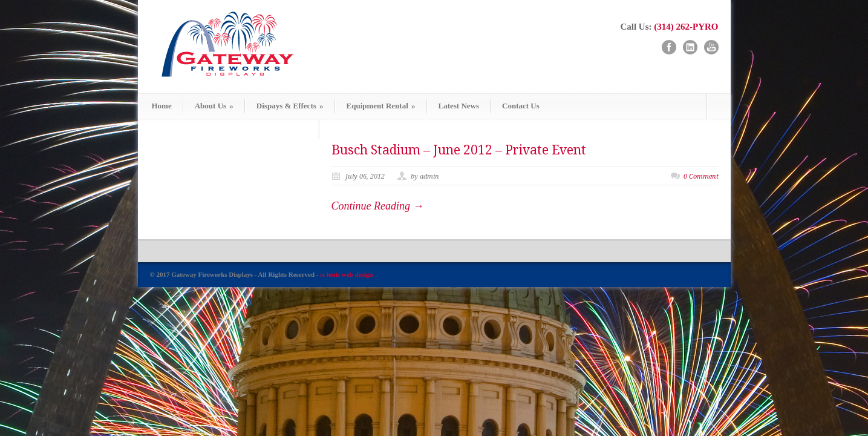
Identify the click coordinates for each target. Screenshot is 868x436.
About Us (214, 106)
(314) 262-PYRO (686, 27)
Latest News (459, 106)
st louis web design (346, 274)
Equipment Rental (381, 106)
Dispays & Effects (290, 106)
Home (162, 106)
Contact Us (521, 106)
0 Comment (701, 177)
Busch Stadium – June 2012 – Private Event (459, 150)
